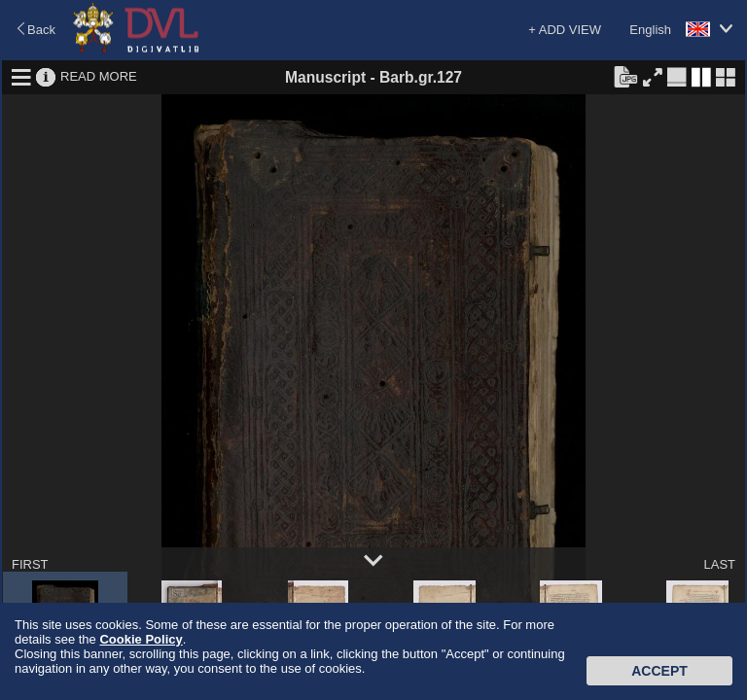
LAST (719, 564)
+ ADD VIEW (565, 30)
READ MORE (99, 76)
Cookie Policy (141, 639)
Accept (659, 671)
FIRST (30, 564)
